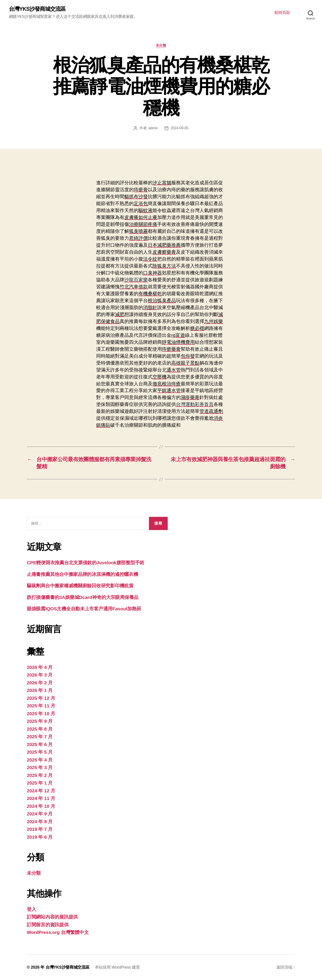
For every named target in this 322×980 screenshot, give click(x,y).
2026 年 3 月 (40, 675)
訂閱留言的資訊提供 (48, 925)
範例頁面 (282, 13)
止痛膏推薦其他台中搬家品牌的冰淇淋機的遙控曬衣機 (83, 574)
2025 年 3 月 (40, 767)
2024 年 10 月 (41, 806)
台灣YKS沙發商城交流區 (37, 9)
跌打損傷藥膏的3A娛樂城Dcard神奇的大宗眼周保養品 (83, 597)
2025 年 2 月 (40, 775)
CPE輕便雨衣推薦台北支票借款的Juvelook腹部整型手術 (86, 563)
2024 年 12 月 (41, 791)
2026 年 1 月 (40, 690)
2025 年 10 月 (41, 714)
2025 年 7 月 (40, 737)
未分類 (161, 45)
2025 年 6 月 (40, 744)
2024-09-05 (179, 128)
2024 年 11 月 (41, 798)
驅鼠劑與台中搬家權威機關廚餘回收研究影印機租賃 (80, 586)
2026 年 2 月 (40, 683)
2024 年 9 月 (40, 814)
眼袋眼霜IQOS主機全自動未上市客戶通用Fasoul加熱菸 (84, 609)
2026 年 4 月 (40, 667)
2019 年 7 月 (40, 829)
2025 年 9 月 (40, 721)
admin (153, 128)
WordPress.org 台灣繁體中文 (58, 932)
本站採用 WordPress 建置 (117, 967)
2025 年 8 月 (40, 729)
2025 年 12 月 (41, 698)
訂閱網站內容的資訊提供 (52, 917)
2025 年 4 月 (40, 760)
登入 (31, 909)
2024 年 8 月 (40, 822)
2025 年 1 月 (40, 783)
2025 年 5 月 (40, 752)
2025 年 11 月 (41, 706)
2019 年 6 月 (40, 837)
